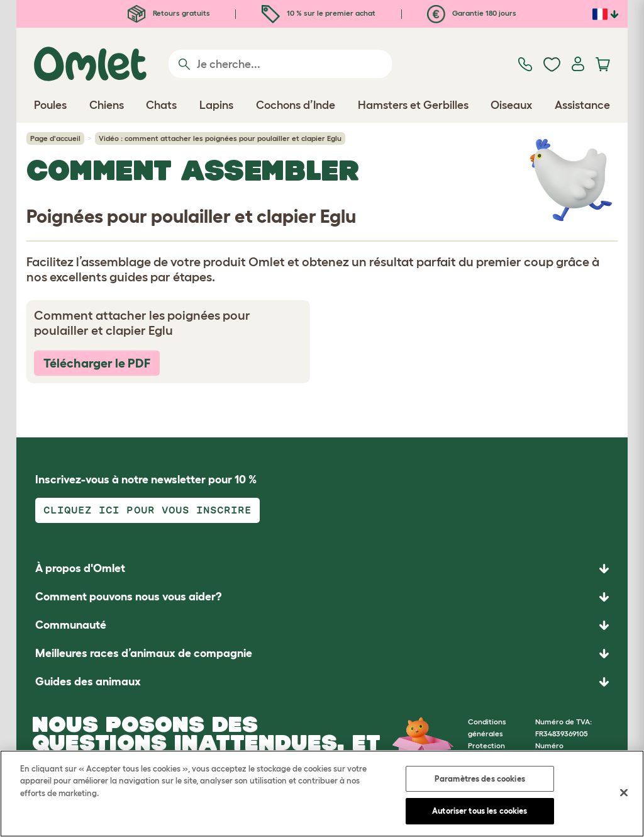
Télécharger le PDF (97, 363)
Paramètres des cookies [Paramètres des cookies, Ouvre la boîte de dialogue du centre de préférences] (480, 779)
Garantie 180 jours (472, 13)
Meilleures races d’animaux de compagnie (144, 653)
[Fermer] (624, 792)
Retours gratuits (169, 13)
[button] (322, 682)
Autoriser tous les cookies (480, 811)
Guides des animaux (88, 682)
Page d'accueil (55, 138)
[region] (322, 794)
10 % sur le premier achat (319, 13)
